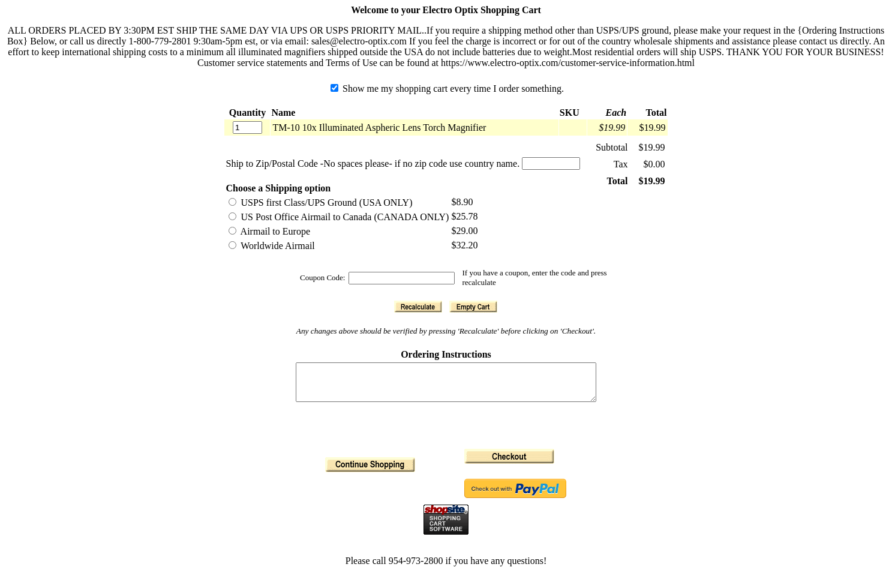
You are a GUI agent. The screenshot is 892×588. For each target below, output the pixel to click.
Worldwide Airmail (271, 246)
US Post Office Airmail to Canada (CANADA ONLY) (339, 217)
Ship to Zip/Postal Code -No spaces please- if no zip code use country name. (373, 163)
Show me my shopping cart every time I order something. (447, 88)
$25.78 (464, 216)
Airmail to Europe (269, 231)
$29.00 (464, 231)
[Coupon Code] (402, 278)
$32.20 (464, 245)
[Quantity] (247, 127)
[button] (418, 307)
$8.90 (462, 202)
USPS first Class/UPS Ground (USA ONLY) (320, 202)
